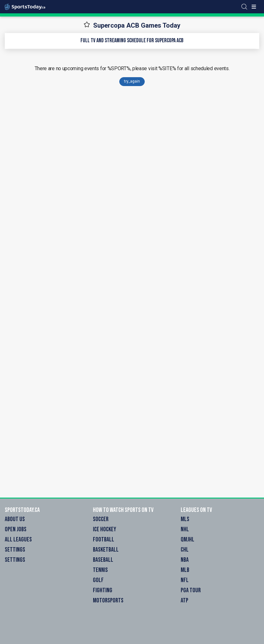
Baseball (103, 560)
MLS (185, 519)
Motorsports (108, 600)
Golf (98, 580)
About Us (15, 519)
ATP (184, 600)
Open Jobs (16, 529)
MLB (185, 570)
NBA (185, 560)
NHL (185, 529)
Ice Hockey (104, 529)
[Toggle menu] (254, 7)
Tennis (100, 570)
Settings (15, 550)
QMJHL (188, 540)
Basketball (106, 550)
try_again (132, 81)
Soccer (101, 519)
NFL (185, 580)
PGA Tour (191, 590)
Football (104, 540)
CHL (185, 550)
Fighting (103, 590)
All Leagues (18, 540)
